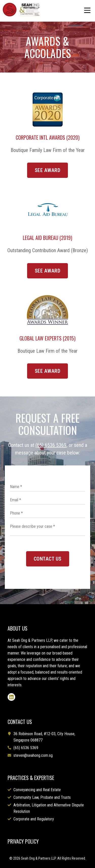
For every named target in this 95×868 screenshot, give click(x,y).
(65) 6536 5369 (51, 445)
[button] (87, 11)
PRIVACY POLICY (23, 841)
